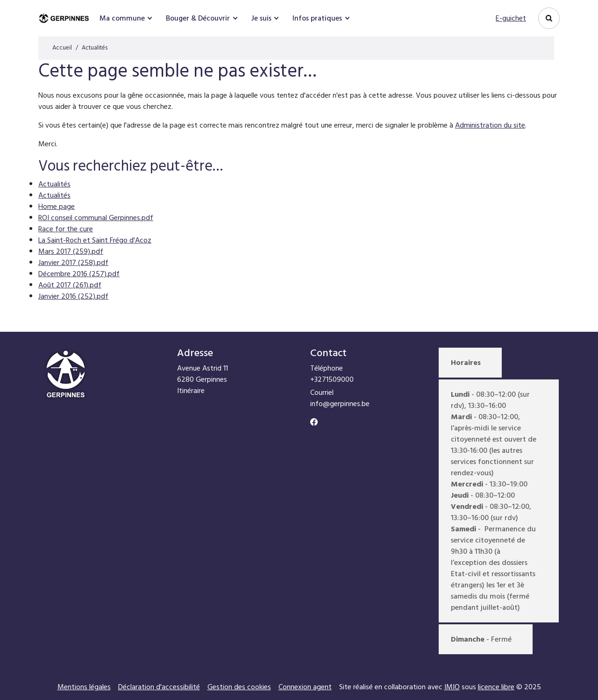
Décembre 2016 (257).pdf (79, 274)
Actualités (54, 184)
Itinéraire (191, 391)
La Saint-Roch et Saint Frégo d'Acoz (95, 240)
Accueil (62, 48)
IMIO (452, 687)
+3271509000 (332, 379)
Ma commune (122, 18)
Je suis (261, 18)
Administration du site (490, 125)
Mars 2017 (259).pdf (71, 251)
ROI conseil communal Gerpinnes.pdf (96, 218)
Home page (57, 207)
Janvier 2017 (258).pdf (73, 263)
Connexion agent (305, 687)
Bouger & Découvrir (198, 18)
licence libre (496, 687)
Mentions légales (84, 687)
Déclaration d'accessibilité (159, 687)
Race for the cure (66, 229)
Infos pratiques (317, 18)
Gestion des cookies (239, 687)
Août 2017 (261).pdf (70, 285)
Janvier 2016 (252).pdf (73, 296)
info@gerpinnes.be (340, 404)
